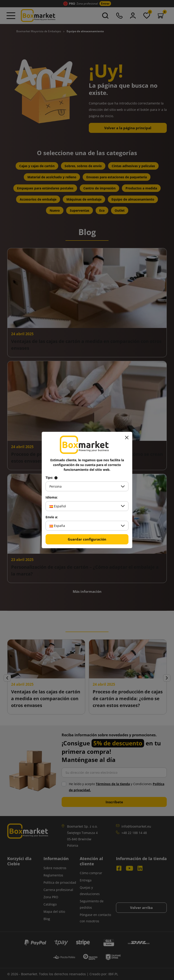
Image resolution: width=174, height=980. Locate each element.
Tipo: (52, 478)
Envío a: (52, 517)
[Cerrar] (127, 437)
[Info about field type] (56, 478)
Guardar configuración (87, 539)
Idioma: (52, 497)
